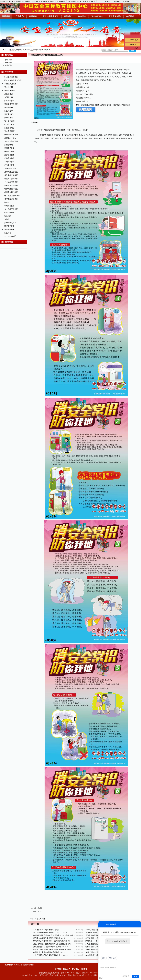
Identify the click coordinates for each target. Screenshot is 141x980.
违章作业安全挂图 (11, 172)
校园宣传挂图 (9, 162)
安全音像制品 (10, 91)
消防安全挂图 (14, 50)
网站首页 (84, 969)
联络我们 (113, 958)
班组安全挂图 (9, 206)
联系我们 (108, 2)
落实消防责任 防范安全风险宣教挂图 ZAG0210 (51, 947)
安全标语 (8, 233)
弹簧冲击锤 (18, 965)
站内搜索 (9, 242)
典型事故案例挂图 (11, 199)
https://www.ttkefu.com (128, 932)
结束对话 (126, 976)
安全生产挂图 (9, 152)
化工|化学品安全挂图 (12, 196)
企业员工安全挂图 (11, 182)
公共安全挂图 (9, 158)
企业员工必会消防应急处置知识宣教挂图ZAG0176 (52, 949)
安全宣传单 (9, 107)
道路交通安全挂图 (11, 104)
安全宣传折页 (9, 131)
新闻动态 (9, 55)
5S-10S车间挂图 (10, 236)
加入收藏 (126, 2)
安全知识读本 (9, 121)
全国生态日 (9, 97)
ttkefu (136, 48)
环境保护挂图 (9, 226)
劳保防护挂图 (9, 213)
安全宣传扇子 (9, 128)
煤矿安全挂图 (9, 155)
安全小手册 (9, 87)
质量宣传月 (9, 94)
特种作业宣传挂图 (11, 189)
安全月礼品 (9, 118)
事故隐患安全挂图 (11, 185)
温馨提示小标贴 (10, 138)
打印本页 (33, 919)
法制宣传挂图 (9, 148)
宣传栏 (7, 219)
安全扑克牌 (9, 111)
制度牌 (7, 202)
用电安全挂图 (9, 165)
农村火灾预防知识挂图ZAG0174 (97, 949)
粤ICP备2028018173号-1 (77, 975)
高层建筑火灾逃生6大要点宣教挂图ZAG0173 (50, 952)
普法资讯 (75, 969)
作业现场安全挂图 (11, 209)
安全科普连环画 (10, 223)
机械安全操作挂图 (11, 192)
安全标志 (8, 216)
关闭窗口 (41, 919)
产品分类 (9, 72)
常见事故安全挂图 (11, 175)
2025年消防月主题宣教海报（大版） (47, 930)
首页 (5, 50)
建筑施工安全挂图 (11, 179)
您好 (104, 958)
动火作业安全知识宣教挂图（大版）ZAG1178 (50, 933)
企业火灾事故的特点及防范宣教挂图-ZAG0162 (51, 955)
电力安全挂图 (9, 124)
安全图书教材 (10, 229)
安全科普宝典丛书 (11, 135)
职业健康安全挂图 (11, 77)
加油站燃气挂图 (10, 168)
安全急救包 (9, 145)
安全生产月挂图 (10, 84)
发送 (136, 977)
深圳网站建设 (28, 965)
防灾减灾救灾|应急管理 (13, 80)
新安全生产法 (9, 114)
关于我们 (117, 2)
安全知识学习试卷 (11, 141)
